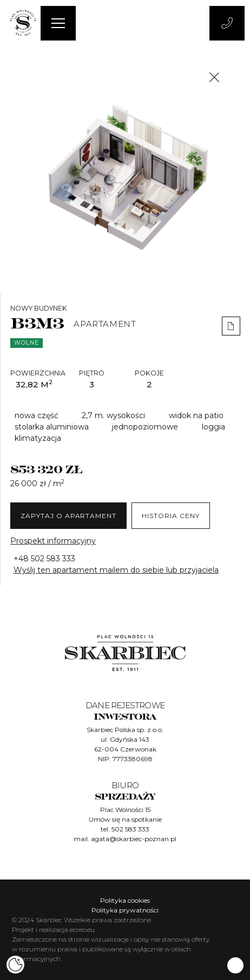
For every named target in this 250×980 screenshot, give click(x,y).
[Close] (214, 77)
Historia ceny (170, 516)
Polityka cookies (125, 900)
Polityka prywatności (125, 910)
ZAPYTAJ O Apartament (68, 516)
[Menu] (58, 24)
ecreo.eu (82, 929)
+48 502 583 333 (44, 559)
